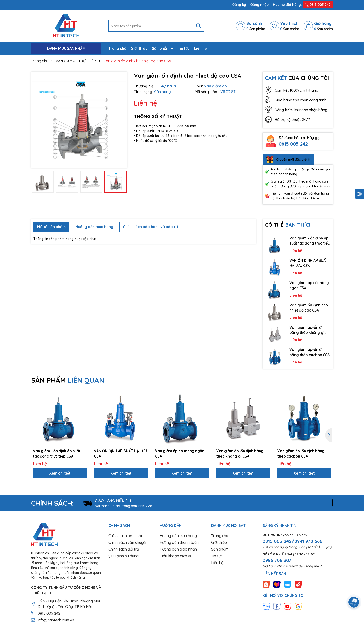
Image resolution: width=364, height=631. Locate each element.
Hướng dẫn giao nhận (178, 549)
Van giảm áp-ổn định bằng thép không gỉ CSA (308, 330)
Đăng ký (239, 5)
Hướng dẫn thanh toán (179, 542)
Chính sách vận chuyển (128, 542)
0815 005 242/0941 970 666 (292, 541)
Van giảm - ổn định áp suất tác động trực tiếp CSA (310, 241)
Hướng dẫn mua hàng (178, 536)
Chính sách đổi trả (124, 549)
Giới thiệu (139, 48)
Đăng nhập (260, 5)
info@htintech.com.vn (56, 620)
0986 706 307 (277, 560)
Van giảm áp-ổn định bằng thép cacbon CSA (310, 352)
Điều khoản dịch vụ (176, 556)
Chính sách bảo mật (125, 536)
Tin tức (184, 48)
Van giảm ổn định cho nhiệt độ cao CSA (309, 308)
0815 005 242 (318, 5)
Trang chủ (117, 48)
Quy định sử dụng (123, 556)
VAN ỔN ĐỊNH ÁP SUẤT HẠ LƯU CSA (309, 263)
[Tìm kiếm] (198, 26)
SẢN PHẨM (68, 380)
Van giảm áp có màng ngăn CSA (309, 285)
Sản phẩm (161, 48)
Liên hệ (200, 48)
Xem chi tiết (60, 473)
